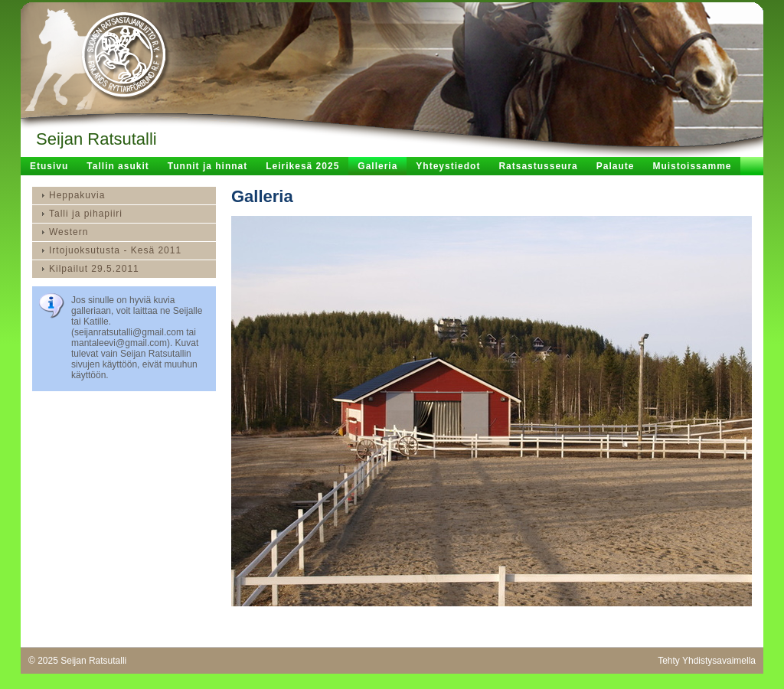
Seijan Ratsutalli (96, 139)
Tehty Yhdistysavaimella (707, 661)
